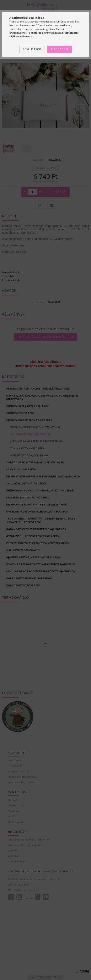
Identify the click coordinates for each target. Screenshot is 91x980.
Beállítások (32, 49)
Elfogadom (60, 49)
